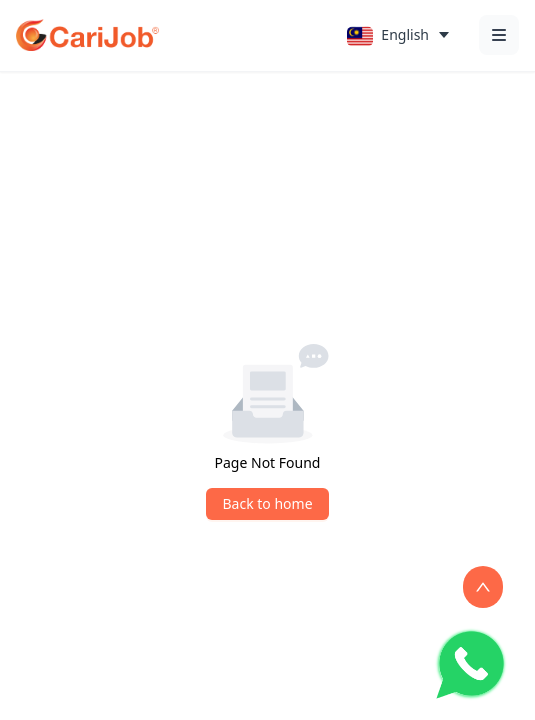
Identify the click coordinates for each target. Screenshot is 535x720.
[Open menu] (499, 35)
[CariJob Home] (87, 35)
